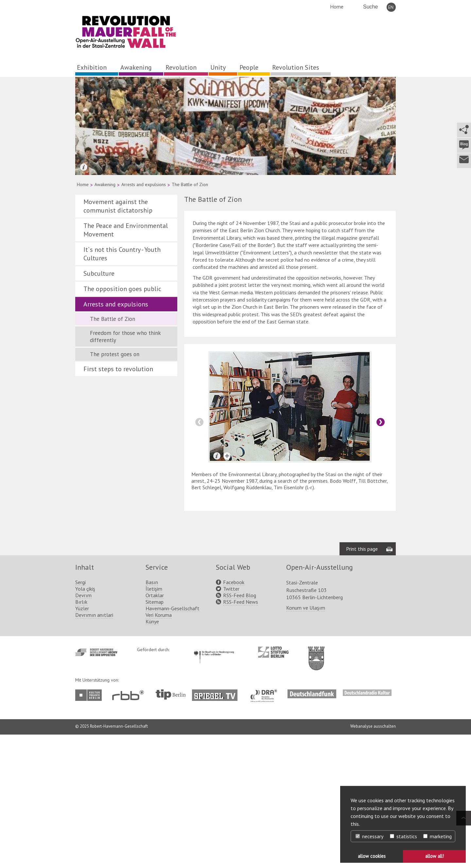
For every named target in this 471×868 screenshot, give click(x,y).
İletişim (154, 589)
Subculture (99, 273)
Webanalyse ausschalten (373, 726)
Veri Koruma (159, 615)
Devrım (83, 595)
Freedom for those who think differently (125, 337)
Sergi (80, 582)
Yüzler (82, 608)
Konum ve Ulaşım (306, 608)
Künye (152, 621)
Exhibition (92, 67)
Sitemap (155, 602)
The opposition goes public (122, 289)
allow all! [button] (435, 856)
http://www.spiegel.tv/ (217, 693)
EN (391, 7)
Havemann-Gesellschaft (173, 608)
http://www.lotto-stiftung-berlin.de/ (273, 652)
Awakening (136, 67)
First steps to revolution (118, 369)
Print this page (362, 549)
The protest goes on (115, 354)
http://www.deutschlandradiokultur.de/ (367, 693)
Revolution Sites (296, 67)
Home (337, 7)
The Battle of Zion (113, 319)
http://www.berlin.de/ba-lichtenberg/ (316, 653)
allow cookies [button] (372, 856)
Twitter (231, 589)
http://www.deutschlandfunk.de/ (312, 693)
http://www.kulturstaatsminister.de (214, 650)
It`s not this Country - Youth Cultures (122, 254)
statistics (403, 836)
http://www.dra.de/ (266, 693)
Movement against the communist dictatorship (118, 206)
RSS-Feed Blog (240, 595)
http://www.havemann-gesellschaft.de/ (96, 652)
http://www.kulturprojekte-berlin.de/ (90, 695)
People (249, 67)
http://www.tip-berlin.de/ (171, 694)
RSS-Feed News (241, 602)
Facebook (234, 582)
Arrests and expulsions (144, 184)
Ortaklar (155, 595)
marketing (437, 836)
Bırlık (81, 602)
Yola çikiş (85, 589)
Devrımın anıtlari (94, 615)
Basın (152, 582)
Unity (218, 67)
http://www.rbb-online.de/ (130, 695)
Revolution (181, 67)
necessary (369, 836)
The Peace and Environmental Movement (126, 230)
